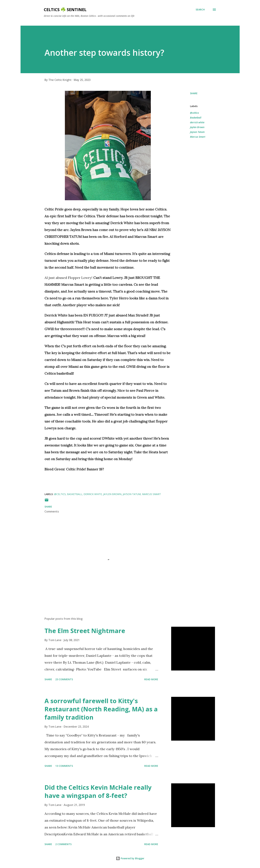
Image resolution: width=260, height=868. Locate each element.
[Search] (200, 10)
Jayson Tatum (197, 132)
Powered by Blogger (130, 858)
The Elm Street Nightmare (85, 631)
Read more (151, 679)
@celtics (194, 113)
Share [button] (194, 93)
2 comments (63, 844)
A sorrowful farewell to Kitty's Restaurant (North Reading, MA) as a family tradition (101, 709)
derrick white (197, 122)
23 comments (64, 679)
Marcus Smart (198, 137)
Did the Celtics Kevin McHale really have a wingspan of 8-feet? (98, 791)
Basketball (196, 118)
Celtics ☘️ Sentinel (65, 9)
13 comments (64, 766)
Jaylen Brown (197, 127)
